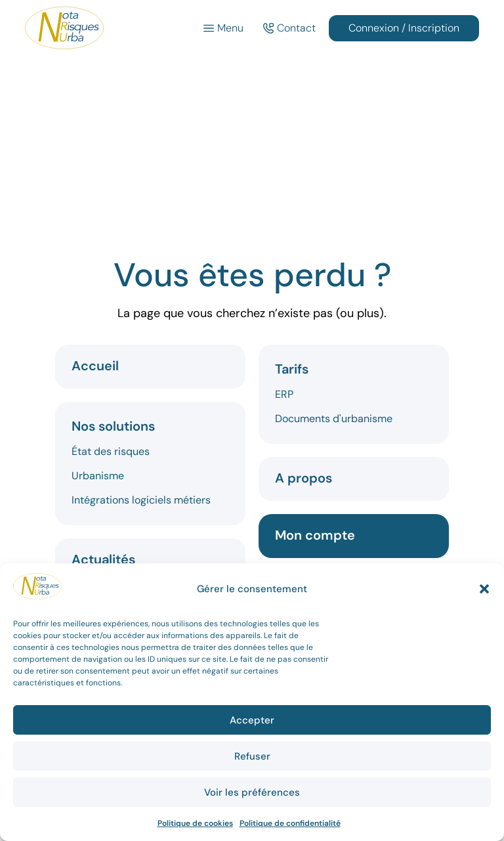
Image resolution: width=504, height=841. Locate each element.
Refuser (252, 756)
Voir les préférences (252, 792)
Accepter (252, 720)
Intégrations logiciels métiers (141, 500)
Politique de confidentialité (290, 823)
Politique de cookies (195, 823)
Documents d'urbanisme (334, 419)
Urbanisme (98, 476)
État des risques (111, 451)
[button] (484, 589)
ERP (284, 394)
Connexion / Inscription (404, 28)
